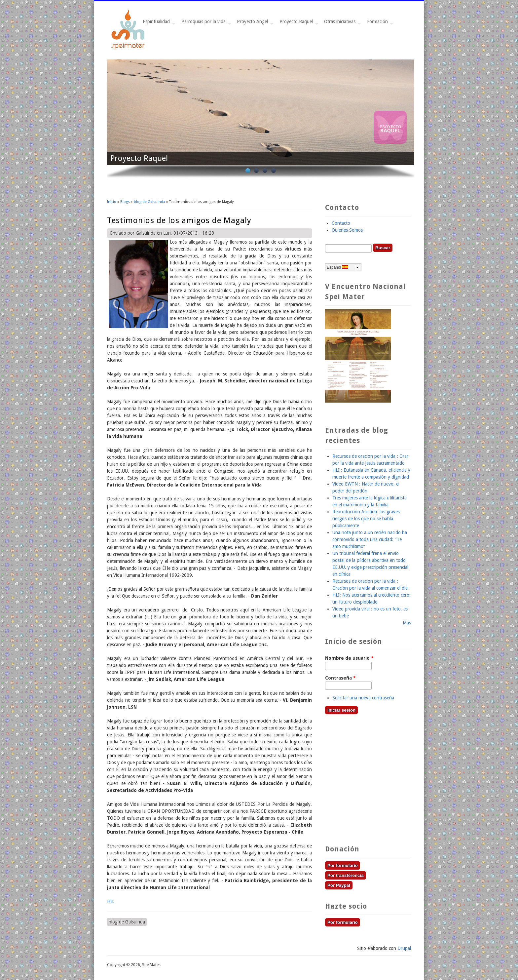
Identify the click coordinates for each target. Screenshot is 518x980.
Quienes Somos (347, 230)
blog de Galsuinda (149, 202)
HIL (111, 901)
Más (407, 623)
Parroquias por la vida (205, 23)
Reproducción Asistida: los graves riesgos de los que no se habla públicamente (366, 519)
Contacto (341, 223)
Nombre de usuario (349, 658)
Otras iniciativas (341, 23)
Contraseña (340, 678)
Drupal (404, 948)
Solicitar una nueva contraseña (363, 698)
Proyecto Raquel (297, 23)
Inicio (112, 202)
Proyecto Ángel (254, 23)
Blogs (125, 202)
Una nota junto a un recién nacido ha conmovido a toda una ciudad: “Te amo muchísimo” (370, 539)
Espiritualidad (158, 23)
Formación (379, 23)
